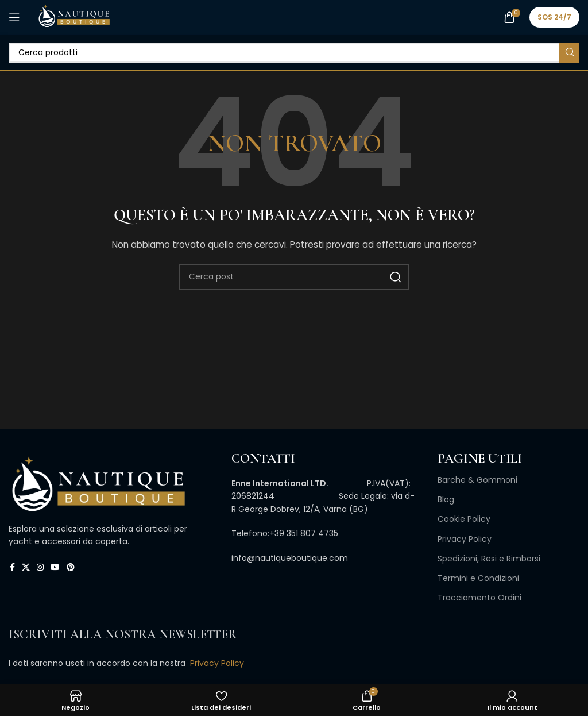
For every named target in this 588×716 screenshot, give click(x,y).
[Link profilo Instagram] (40, 567)
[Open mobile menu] (14, 17)
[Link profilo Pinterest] (71, 567)
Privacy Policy (465, 539)
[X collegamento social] (26, 567)
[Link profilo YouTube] (55, 567)
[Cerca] (294, 53)
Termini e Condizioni (478, 578)
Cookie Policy (464, 519)
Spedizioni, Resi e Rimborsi (489, 559)
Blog (446, 499)
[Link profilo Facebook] (12, 567)
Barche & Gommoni (477, 480)
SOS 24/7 (554, 17)
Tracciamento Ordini (479, 598)
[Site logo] (74, 17)
